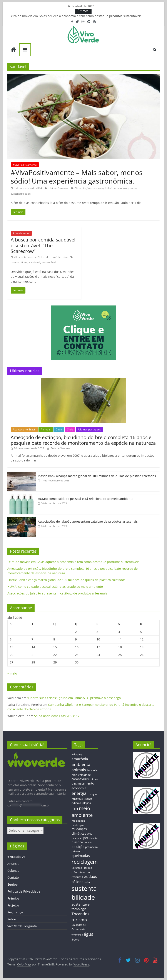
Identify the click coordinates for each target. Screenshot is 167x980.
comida (15, 262)
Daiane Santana (59, 188)
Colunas (13, 871)
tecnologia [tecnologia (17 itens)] (79, 909)
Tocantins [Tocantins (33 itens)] (80, 914)
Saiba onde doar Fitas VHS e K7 (57, 716)
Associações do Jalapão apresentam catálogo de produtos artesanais (88, 521)
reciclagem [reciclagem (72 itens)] (85, 862)
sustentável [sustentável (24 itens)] (81, 904)
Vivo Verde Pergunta (22, 926)
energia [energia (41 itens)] (79, 793)
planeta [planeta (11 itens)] (93, 838)
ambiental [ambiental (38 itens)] (82, 764)
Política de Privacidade (24, 891)
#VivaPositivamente (25, 165)
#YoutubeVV (16, 857)
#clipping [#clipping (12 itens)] (77, 754)
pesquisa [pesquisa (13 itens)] (77, 838)
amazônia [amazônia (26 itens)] (80, 759)
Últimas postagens (90, 429)
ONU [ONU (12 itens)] (90, 834)
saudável (123, 188)
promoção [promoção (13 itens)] (91, 847)
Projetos (13, 905)
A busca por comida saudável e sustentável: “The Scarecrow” (43, 245)
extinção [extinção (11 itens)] (76, 803)
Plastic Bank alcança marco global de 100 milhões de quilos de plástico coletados (97, 476)
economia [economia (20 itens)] (79, 788)
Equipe (13, 884)
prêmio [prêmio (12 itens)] (76, 851)
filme (24, 262)
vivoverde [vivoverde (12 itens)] (77, 935)
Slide (70, 429)
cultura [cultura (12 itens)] (94, 779)
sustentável (49, 262)
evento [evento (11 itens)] (88, 799)
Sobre (12, 919)
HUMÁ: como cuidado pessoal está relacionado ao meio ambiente (86, 499)
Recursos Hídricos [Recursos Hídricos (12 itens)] (82, 868)
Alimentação (82, 188)
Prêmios (13, 898)
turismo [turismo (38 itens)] (79, 920)
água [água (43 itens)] (89, 934)
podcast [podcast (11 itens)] (88, 842)
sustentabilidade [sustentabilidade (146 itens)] (84, 893)
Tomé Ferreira (59, 257)
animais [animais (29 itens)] (79, 770)
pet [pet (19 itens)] (86, 838)
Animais (46, 429)
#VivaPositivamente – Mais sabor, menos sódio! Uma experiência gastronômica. (77, 176)
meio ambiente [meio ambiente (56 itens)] (82, 812)
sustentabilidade (21, 194)
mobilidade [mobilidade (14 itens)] (78, 821)
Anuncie (13, 864)
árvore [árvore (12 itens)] (75, 940)
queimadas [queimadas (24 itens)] (81, 856)
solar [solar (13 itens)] (87, 882)
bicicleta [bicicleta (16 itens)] (92, 770)
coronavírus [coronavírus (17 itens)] (80, 779)
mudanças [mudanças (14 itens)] (78, 825)
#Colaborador (21, 233)
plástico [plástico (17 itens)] (77, 842)
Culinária (110, 188)
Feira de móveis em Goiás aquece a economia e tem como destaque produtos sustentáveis (76, 16)
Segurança (15, 912)
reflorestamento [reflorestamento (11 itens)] (81, 872)
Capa (59, 429)
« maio (12, 673)
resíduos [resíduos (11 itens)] (76, 877)
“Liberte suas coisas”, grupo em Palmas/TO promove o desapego (74, 698)
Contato (13, 877)
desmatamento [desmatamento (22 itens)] (83, 783)
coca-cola (97, 188)
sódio (133, 188)
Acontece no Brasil (24, 429)
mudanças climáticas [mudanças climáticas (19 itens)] (79, 831)
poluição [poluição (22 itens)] (78, 847)
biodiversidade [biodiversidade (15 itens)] (81, 775)
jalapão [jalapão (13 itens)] (86, 803)
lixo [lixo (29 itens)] (75, 809)
